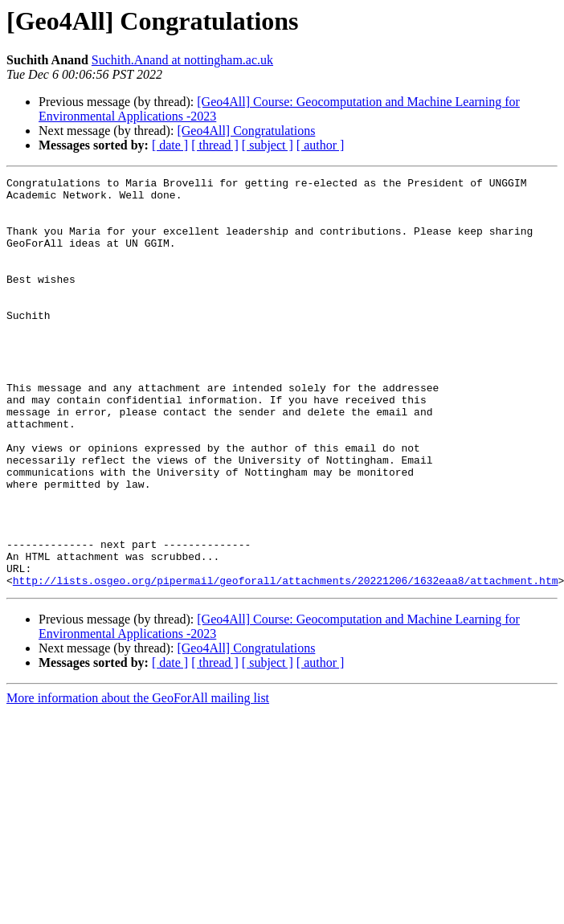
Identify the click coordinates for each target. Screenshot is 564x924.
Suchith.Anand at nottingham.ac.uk (182, 60)
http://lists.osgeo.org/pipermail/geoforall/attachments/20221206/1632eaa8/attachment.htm (286, 662)
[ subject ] (268, 145)
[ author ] (321, 145)
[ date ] (170, 145)
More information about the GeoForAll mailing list (138, 780)
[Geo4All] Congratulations (246, 131)
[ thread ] (215, 145)
